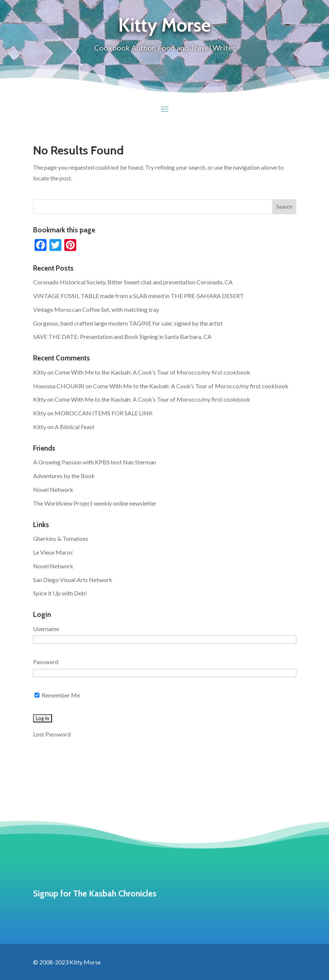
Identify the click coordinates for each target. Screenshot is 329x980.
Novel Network (53, 489)
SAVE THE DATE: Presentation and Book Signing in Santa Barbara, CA (122, 337)
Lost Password (52, 734)
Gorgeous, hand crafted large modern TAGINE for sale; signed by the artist (128, 323)
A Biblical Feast (75, 427)
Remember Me (57, 695)
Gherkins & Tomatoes (61, 538)
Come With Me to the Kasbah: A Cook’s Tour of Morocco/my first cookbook (152, 372)
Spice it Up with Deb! (60, 593)
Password (46, 662)
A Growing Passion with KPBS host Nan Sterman (95, 462)
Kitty (40, 372)
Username (46, 629)
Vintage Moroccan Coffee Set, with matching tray (96, 309)
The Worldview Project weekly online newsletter (95, 503)
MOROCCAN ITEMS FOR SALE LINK (104, 413)
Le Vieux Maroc (53, 552)
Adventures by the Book (64, 476)
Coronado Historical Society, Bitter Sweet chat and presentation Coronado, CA (133, 282)
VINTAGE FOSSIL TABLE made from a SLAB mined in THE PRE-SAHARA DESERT (138, 296)
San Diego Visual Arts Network (73, 580)
